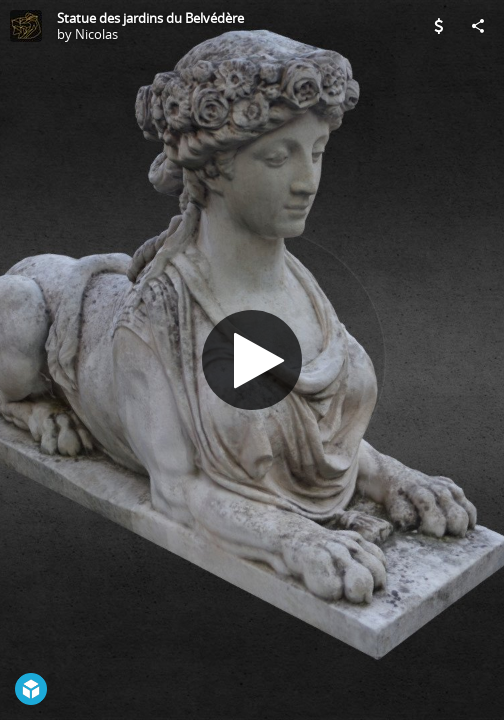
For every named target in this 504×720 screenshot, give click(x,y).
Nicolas (96, 34)
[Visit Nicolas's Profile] (26, 26)
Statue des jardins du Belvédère (150, 18)
